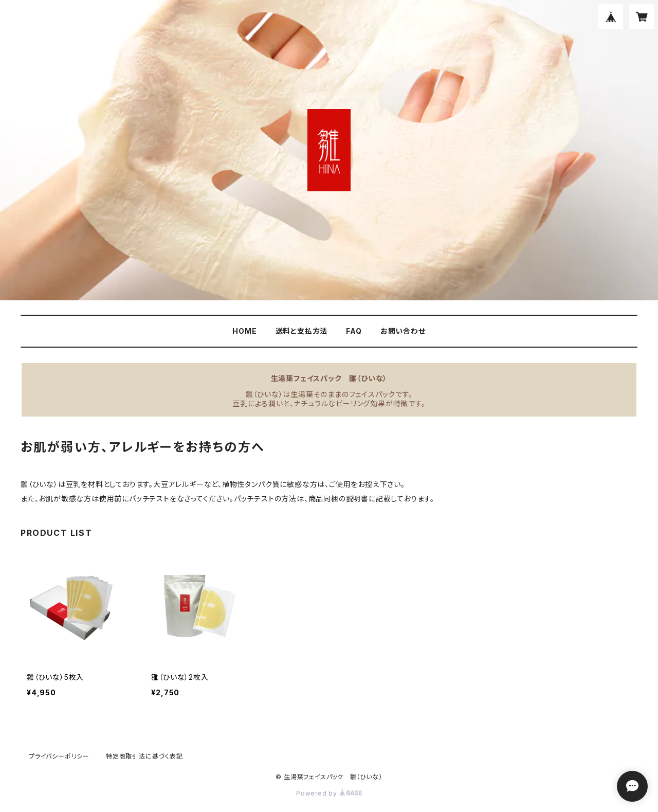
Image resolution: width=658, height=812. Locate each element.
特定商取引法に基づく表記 (144, 756)
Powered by (329, 793)
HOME (244, 331)
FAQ (354, 331)
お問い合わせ (403, 331)
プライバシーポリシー (59, 756)
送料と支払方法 (302, 331)
